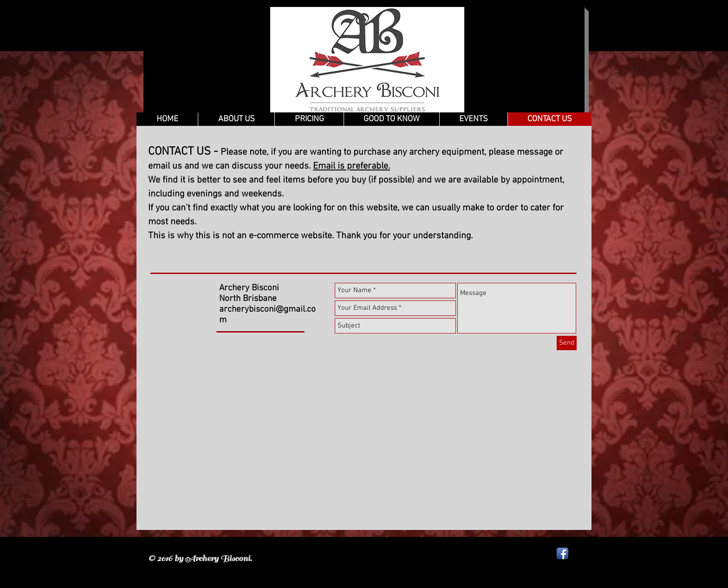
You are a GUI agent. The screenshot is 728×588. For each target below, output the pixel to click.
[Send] (567, 343)
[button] (391, 119)
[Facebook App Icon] (562, 553)
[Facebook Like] (258, 344)
